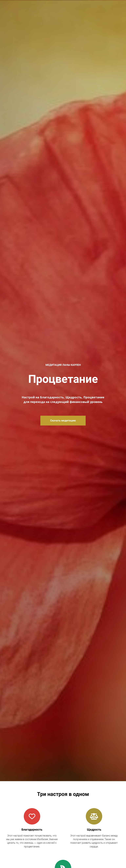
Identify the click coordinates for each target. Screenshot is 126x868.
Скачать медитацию (63, 421)
